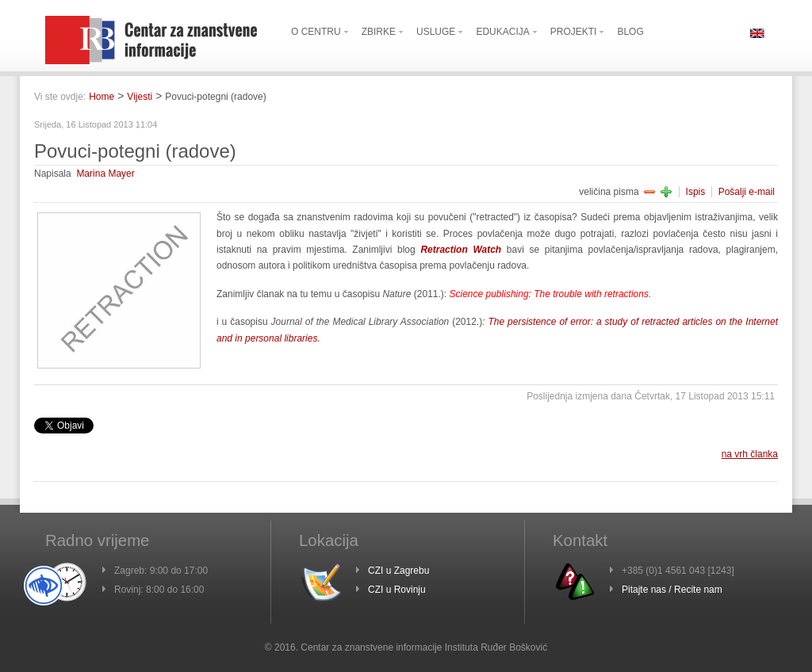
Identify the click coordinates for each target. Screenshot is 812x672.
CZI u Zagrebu (398, 571)
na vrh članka (750, 454)
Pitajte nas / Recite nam (672, 590)
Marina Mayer (105, 174)
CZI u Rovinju (397, 590)
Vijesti (140, 97)
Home (101, 97)
